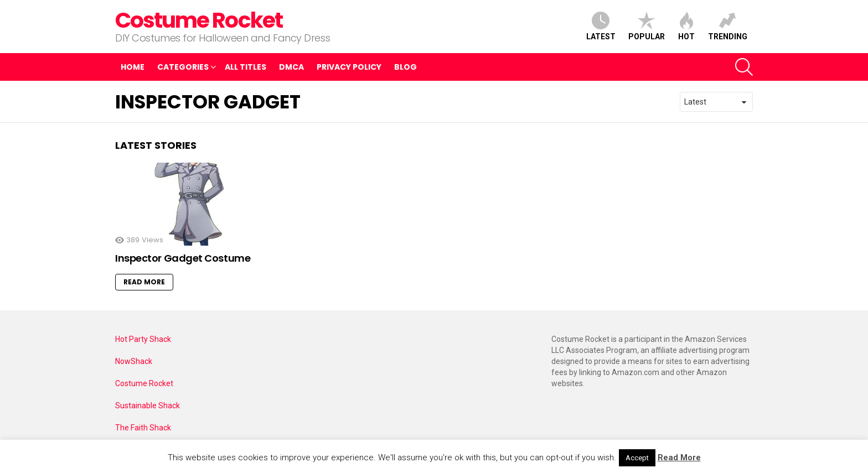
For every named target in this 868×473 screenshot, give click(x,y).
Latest (601, 26)
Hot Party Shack (143, 339)
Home (133, 67)
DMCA (291, 67)
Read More (144, 282)
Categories (183, 68)
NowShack (134, 361)
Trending (728, 26)
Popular (647, 26)
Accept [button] (637, 458)
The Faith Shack (143, 428)
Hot (686, 26)
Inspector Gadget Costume (183, 258)
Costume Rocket (199, 20)
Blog (405, 67)
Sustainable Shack (148, 406)
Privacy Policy (349, 67)
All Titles (246, 67)
